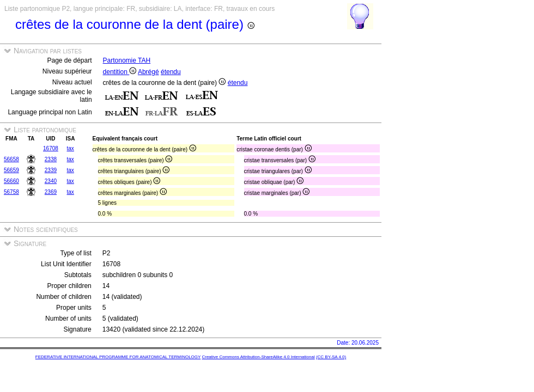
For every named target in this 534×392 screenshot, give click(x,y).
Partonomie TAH (127, 60)
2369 (51, 192)
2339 (51, 170)
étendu (171, 72)
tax (71, 148)
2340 (51, 181)
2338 (51, 159)
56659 (11, 170)
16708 (51, 148)
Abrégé (148, 72)
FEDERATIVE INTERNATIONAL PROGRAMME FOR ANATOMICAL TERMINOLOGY (118, 357)
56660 (11, 181)
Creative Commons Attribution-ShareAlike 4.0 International (258, 357)
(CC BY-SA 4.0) (331, 357)
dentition (120, 72)
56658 (11, 159)
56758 (11, 192)
